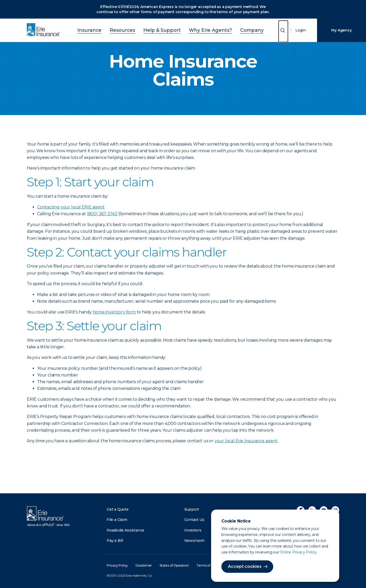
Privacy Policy (117, 565)
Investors (193, 530)
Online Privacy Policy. (299, 552)
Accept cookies (245, 566)
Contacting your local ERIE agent (71, 207)
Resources (131, 30)
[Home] (45, 30)
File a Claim (117, 520)
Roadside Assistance (126, 530)
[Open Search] (283, 31)
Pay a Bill (115, 541)
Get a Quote (118, 509)
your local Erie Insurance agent (246, 441)
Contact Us (194, 520)
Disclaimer (144, 565)
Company (238, 30)
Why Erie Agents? (203, 30)
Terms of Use (207, 565)
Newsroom (194, 541)
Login (301, 30)
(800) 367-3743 (102, 214)
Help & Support (164, 30)
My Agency (341, 30)
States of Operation (174, 565)
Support (192, 509)
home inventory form (114, 312)
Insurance (104, 30)
